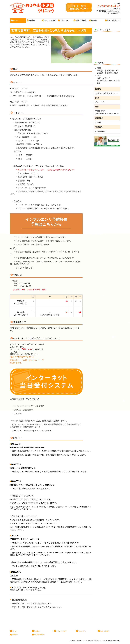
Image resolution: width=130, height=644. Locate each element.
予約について (65, 20)
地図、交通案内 (81, 20)
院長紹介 (94, 20)
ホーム (15, 20)
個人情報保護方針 (113, 20)
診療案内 (32, 20)
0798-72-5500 (114, 13)
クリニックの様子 (50, 20)
